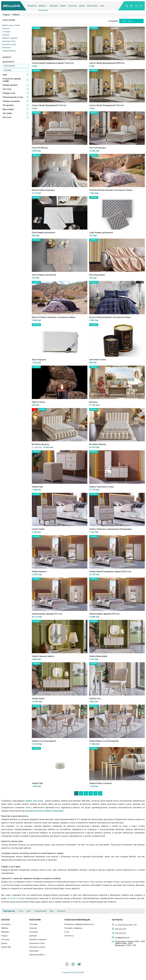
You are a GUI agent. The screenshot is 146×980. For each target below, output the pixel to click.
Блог (29, 911)
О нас (21, 911)
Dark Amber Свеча (98, 360)
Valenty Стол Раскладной (44, 741)
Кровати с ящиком (10, 38)
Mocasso (93, 402)
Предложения (40, 911)
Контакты (61, 911)
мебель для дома (34, 801)
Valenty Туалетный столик (101, 487)
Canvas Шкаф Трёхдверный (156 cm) (106, 105)
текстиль (12, 898)
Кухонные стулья (9, 44)
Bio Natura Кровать (41, 444)
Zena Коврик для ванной (43, 233)
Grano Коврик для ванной (44, 275)
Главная (6, 15)
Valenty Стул (95, 699)
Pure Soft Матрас (40, 148)
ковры (22, 898)
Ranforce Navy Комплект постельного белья (110, 317)
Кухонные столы (9, 41)
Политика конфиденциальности (79, 924)
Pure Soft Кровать (98, 148)
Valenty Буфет (38, 699)
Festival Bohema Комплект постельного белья (111, 190)
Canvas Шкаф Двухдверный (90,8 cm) (107, 63)
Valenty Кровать (39, 572)
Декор (82, 6)
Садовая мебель (9, 51)
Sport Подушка (39, 360)
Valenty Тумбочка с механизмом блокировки (110, 529)
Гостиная (33, 924)
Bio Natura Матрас (98, 444)
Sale (102, 6)
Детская (6, 35)
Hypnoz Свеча (38, 402)
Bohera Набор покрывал (43, 190)
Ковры (63, 6)
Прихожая (6, 48)
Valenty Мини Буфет (98, 656)
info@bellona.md (121, 937)
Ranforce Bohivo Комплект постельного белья (54, 317)
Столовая (6, 32)
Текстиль (73, 6)
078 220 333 (119, 933)
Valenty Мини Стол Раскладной (104, 741)
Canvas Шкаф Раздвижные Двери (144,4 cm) (53, 63)
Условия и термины (73, 928)
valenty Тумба (38, 529)
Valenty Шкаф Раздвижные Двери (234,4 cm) (110, 572)
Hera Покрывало (97, 275)
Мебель (43, 6)
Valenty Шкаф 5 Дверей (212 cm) (47, 614)
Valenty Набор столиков (100, 783)
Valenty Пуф (37, 487)
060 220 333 (119, 929)
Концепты (32, 6)
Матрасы (54, 6)
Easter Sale (93, 6)
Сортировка (113, 21)
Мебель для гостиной (11, 25)
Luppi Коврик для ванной (101, 233)
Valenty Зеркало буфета (43, 656)
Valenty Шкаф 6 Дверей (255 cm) (104, 614)
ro (141, 6)
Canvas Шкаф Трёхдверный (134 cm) (49, 105)
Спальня (6, 28)
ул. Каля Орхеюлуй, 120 (124, 925)
